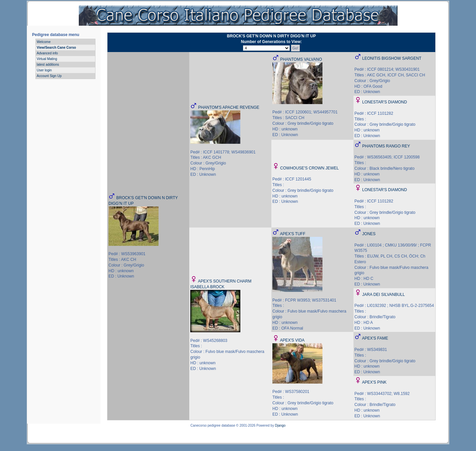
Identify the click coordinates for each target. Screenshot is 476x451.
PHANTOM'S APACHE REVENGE (229, 107)
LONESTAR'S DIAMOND (385, 102)
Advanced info (47, 53)
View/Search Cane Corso (56, 48)
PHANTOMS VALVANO (301, 59)
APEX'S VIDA (292, 340)
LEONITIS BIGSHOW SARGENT (392, 58)
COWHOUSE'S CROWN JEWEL (309, 168)
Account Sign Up (49, 76)
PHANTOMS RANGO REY (386, 146)
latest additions (48, 65)
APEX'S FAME (375, 338)
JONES (369, 234)
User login (44, 70)
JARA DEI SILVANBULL (384, 295)
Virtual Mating (47, 59)
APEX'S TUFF (293, 234)
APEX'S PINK (374, 382)
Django (280, 425)
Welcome (44, 42)
